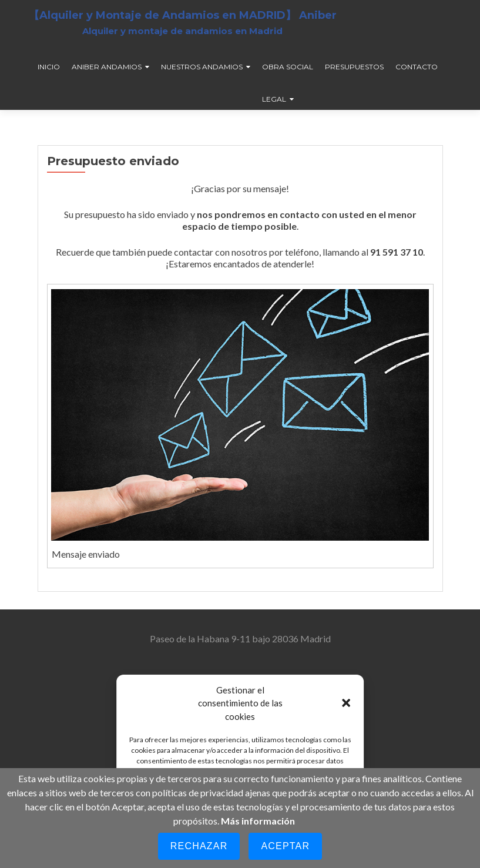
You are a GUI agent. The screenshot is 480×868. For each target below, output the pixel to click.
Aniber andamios (107, 67)
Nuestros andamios (202, 67)
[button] (346, 703)
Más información (258, 821)
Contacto (417, 67)
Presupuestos (354, 67)
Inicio (49, 67)
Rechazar (199, 846)
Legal (274, 99)
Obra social (288, 67)
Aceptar (285, 846)
